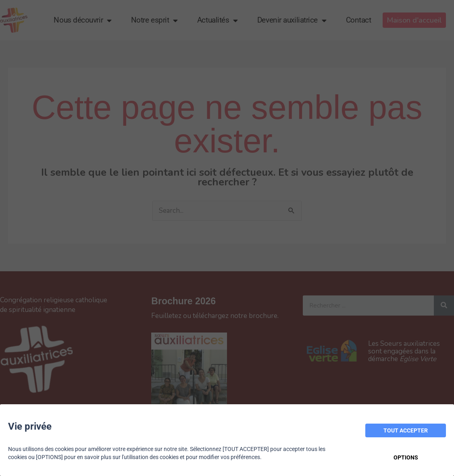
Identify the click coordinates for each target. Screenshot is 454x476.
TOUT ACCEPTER (406, 430)
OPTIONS (406, 457)
